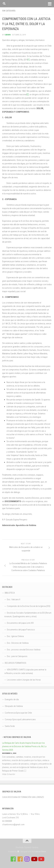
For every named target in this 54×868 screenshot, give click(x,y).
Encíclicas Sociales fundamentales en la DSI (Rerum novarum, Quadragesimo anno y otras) (28, 615)
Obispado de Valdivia (14, 706)
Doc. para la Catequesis (17, 656)
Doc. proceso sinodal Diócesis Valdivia (24, 650)
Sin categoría (9, 11)
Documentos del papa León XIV (20, 623)
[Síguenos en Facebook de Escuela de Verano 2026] (20, 859)
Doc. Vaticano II (14, 599)
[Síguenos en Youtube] (34, 859)
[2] (28, 94)
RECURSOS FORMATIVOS (15, 663)
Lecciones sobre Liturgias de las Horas (24, 680)
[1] (29, 60)
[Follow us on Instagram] (27, 859)
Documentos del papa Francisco (21, 630)
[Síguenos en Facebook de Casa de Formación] (13, 859)
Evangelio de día (12, 699)
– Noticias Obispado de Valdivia (17, 737)
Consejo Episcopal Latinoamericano (20, 719)
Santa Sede (10, 726)
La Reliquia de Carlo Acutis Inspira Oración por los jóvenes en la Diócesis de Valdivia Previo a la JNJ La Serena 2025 (24, 746)
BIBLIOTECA (10, 593)
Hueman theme (40, 852)
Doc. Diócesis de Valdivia (18, 643)
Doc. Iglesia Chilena (15, 636)
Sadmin (8, 35)
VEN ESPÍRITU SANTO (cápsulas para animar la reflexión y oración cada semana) (25, 671)
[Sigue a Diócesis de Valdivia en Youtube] (41, 859)
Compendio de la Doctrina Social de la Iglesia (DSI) (29, 606)
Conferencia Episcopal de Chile (18, 713)
